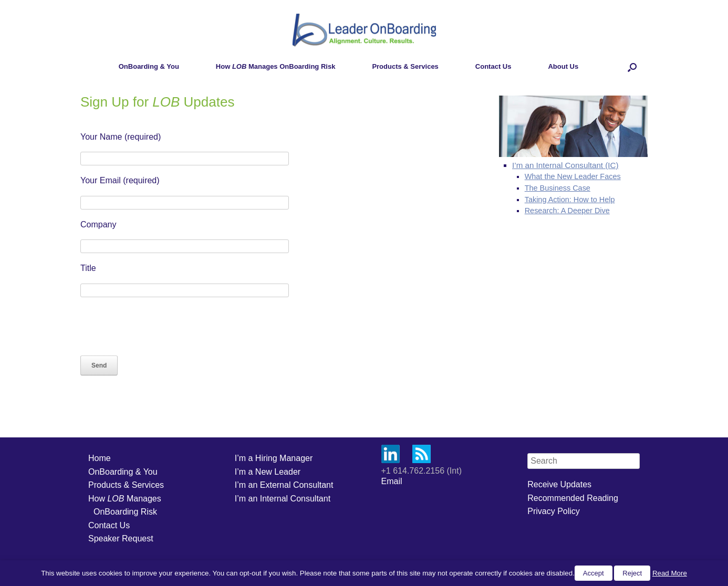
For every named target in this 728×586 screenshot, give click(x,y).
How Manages (125, 499)
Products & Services (405, 66)
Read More (670, 573)
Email (392, 481)
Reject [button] (632, 573)
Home (100, 458)
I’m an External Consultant (284, 485)
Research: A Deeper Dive (567, 211)
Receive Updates (559, 484)
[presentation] (160, 326)
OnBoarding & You (149, 66)
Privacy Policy (554, 511)
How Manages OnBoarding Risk (276, 66)
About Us (563, 66)
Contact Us (493, 66)
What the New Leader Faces (573, 176)
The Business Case (558, 188)
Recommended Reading (573, 498)
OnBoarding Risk (125, 512)
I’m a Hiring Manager (274, 458)
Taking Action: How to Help (570, 200)
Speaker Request (121, 538)
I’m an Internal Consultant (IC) (565, 165)
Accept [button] (594, 573)
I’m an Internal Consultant (283, 499)
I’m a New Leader (268, 472)
